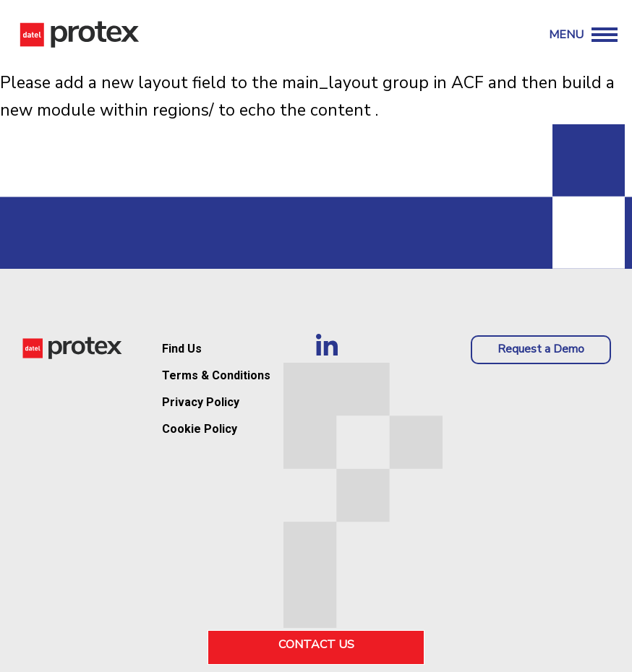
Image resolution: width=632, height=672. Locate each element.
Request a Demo (541, 349)
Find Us (182, 349)
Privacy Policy (201, 402)
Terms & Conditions (216, 375)
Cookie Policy (200, 429)
